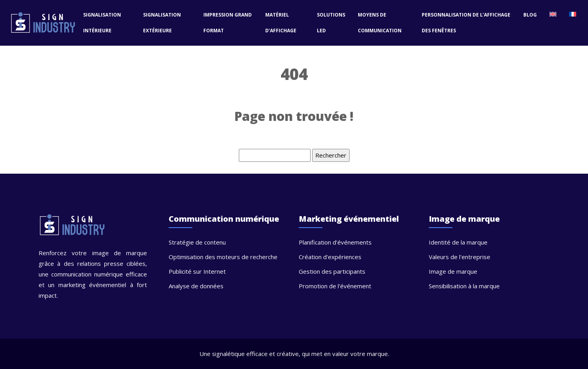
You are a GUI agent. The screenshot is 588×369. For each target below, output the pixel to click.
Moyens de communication (380, 23)
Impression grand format (228, 23)
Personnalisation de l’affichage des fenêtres (466, 23)
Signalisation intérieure (102, 23)
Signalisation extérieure (162, 23)
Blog (530, 15)
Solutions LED (331, 23)
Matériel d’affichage (281, 23)
